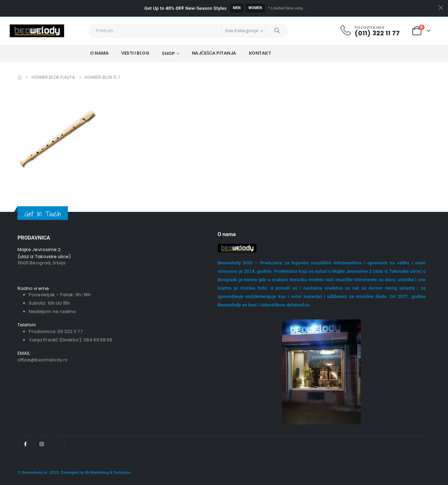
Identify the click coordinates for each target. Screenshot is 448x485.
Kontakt (260, 53)
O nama (99, 53)
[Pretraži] (277, 31)
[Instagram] (42, 444)
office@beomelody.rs (43, 360)
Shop (168, 53)
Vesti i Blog (135, 53)
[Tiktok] (58, 444)
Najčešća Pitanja (214, 53)
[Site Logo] (37, 31)
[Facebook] (25, 444)
